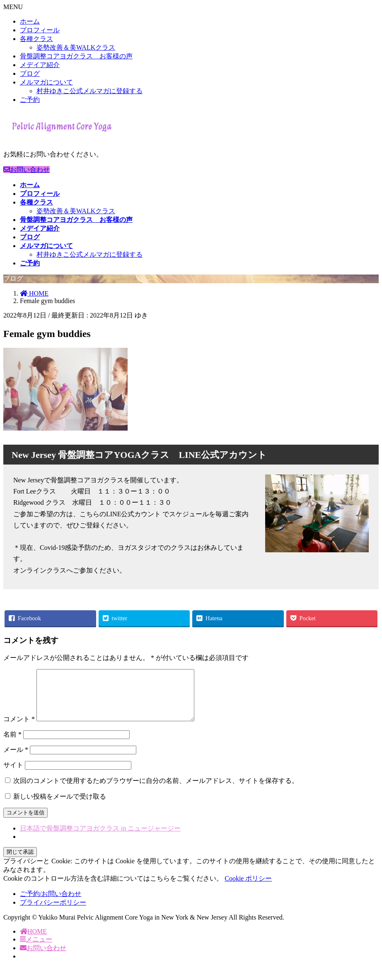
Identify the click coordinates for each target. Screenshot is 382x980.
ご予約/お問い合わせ (51, 904)
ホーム (30, 21)
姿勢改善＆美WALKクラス (76, 47)
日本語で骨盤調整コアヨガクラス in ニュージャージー (100, 838)
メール (16, 760)
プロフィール (40, 30)
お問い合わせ (27, 170)
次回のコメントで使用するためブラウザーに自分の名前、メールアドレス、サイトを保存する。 (156, 791)
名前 (12, 744)
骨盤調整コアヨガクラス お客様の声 (76, 56)
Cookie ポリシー (248, 888)
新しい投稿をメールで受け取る (60, 806)
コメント (19, 729)
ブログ (30, 73)
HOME (33, 941)
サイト (13, 775)
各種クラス (36, 39)
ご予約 (30, 100)
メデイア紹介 (40, 65)
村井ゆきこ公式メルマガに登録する (89, 91)
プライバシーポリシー (53, 912)
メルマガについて (46, 82)
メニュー (36, 949)
